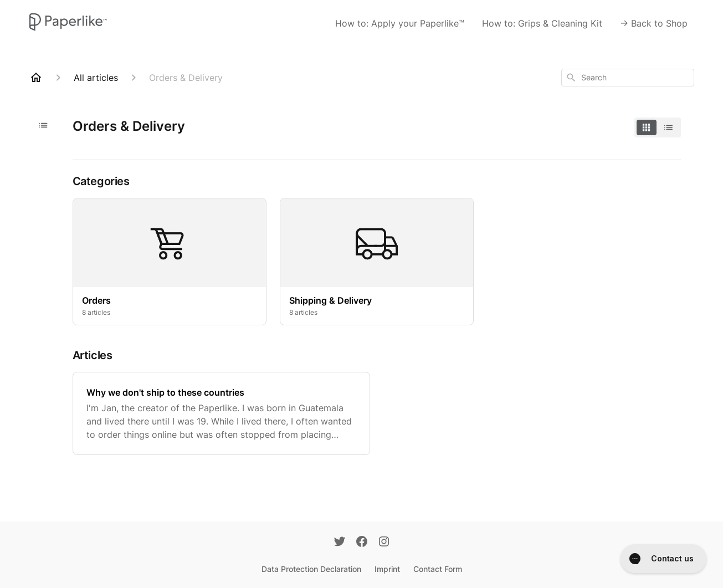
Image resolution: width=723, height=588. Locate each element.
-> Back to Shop (654, 23)
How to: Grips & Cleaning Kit (542, 23)
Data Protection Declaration (311, 569)
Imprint (387, 569)
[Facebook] (362, 543)
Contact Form (438, 569)
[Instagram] (384, 543)
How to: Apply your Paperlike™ (400, 23)
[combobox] (628, 78)
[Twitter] (340, 543)
